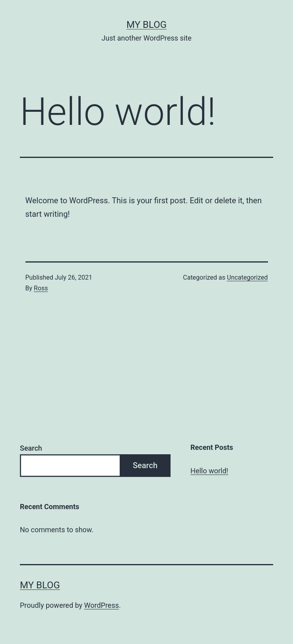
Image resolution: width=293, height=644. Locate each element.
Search (31, 448)
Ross (41, 288)
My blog (146, 25)
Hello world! (209, 471)
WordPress (102, 605)
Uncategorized (247, 277)
